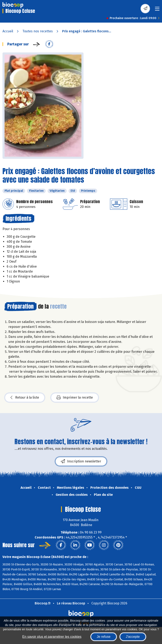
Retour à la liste (25, 398)
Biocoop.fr (43, 603)
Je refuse (104, 637)
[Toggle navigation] (157, 10)
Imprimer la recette (75, 398)
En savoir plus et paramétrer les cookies (52, 637)
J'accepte (133, 637)
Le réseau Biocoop (71, 603)
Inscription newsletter (81, 461)
